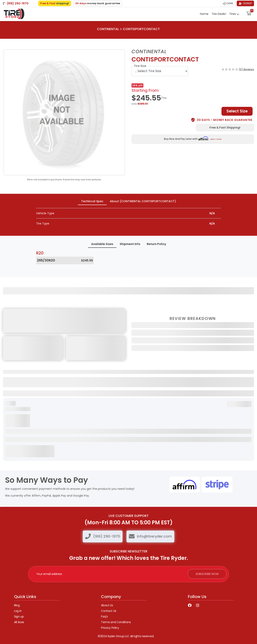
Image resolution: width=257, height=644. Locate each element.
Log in (18, 611)
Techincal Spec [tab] (92, 201)
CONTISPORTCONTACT (141, 29)
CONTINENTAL (108, 29)
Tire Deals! (219, 14)
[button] (249, 13)
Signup (245, 3)
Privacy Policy (110, 628)
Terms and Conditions (116, 622)
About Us (107, 605)
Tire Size (140, 66)
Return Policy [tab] (156, 244)
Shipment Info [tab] (130, 244)
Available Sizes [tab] (102, 244)
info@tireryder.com (154, 536)
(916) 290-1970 (107, 536)
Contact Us (109, 611)
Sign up (19, 616)
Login (227, 3)
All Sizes (19, 622)
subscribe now (207, 574)
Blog (17, 605)
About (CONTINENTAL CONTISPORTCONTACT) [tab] (143, 201)
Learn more (216, 139)
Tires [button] (233, 14)
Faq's (104, 616)
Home (204, 14)
